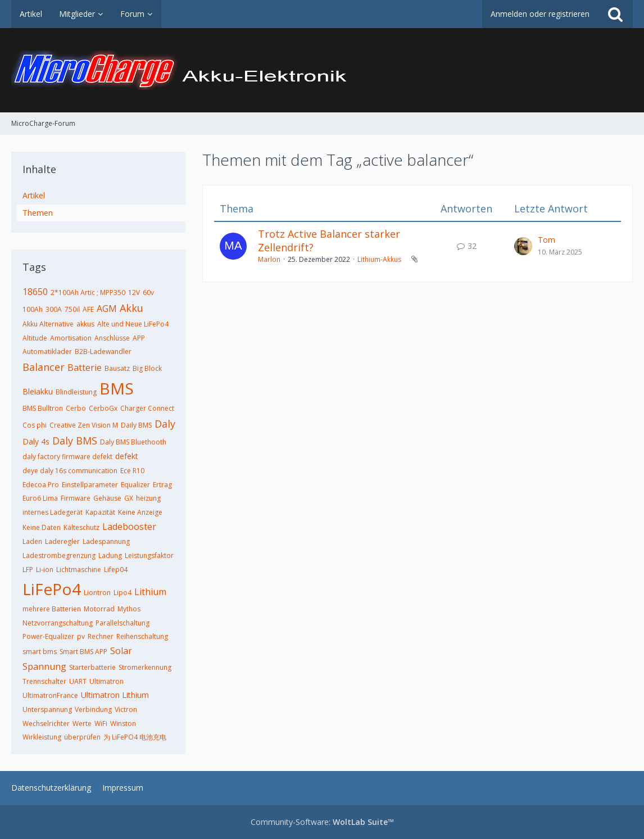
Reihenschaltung (142, 636)
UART (78, 681)
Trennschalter (44, 681)
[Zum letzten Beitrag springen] (523, 246)
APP (139, 338)
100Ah (33, 309)
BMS (117, 388)
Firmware (76, 498)
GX (129, 498)
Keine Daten (42, 527)
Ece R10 (132, 471)
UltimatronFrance (50, 695)
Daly (165, 424)
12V (134, 292)
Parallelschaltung (123, 623)
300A (54, 309)
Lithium (150, 592)
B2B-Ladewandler (103, 352)
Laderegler (62, 541)
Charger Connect (147, 408)
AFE (88, 309)
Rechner (101, 636)
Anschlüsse (112, 338)
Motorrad (99, 609)
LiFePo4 (52, 589)
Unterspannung (47, 709)
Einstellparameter (90, 485)
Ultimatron (106, 681)
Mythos (129, 609)
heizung (148, 498)
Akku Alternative (48, 324)
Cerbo (76, 408)
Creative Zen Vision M (84, 425)
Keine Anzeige (140, 512)
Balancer (44, 367)
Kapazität (100, 512)
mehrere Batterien (52, 609)
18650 (35, 292)
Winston (123, 724)
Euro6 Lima (40, 498)
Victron (126, 709)
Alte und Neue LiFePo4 (133, 324)
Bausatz (117, 368)
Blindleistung (76, 392)
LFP (28, 570)
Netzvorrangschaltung (58, 623)
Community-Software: (322, 822)
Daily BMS (136, 425)
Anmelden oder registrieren (540, 14)
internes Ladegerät (53, 512)
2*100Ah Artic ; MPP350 (88, 292)
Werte (82, 724)
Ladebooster (129, 527)
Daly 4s (36, 441)
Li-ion (45, 570)
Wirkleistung (42, 737)
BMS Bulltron (43, 408)
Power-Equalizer (48, 636)
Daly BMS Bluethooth (133, 442)
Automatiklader (47, 352)
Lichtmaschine (79, 570)
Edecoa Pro (41, 485)
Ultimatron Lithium (115, 695)
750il (72, 309)
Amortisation (71, 338)
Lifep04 (116, 570)
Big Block (147, 368)
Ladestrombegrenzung (59, 555)
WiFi (101, 724)
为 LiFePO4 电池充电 (135, 737)
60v (148, 292)
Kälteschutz (81, 527)
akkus (85, 324)
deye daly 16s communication (70, 471)
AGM (107, 309)
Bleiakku (38, 391)
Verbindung (93, 709)
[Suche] (615, 14)
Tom (547, 240)
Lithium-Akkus (379, 259)
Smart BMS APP (83, 652)
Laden (32, 541)
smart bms (40, 652)
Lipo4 (123, 593)
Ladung (110, 555)
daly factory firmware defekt (67, 457)
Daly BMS (75, 441)
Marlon (269, 259)
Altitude (35, 338)
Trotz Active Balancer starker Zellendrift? (329, 241)
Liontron (97, 593)
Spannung (44, 666)
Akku (131, 308)
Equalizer (135, 485)
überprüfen (82, 737)
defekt (127, 456)
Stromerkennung (145, 667)
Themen (38, 213)
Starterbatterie (92, 667)
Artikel (34, 195)
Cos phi (35, 425)
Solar (121, 651)
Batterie (85, 368)
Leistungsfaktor (149, 555)
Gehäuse (107, 498)
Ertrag (162, 485)
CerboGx (103, 408)
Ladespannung (106, 541)
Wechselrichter (46, 724)
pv (81, 636)
